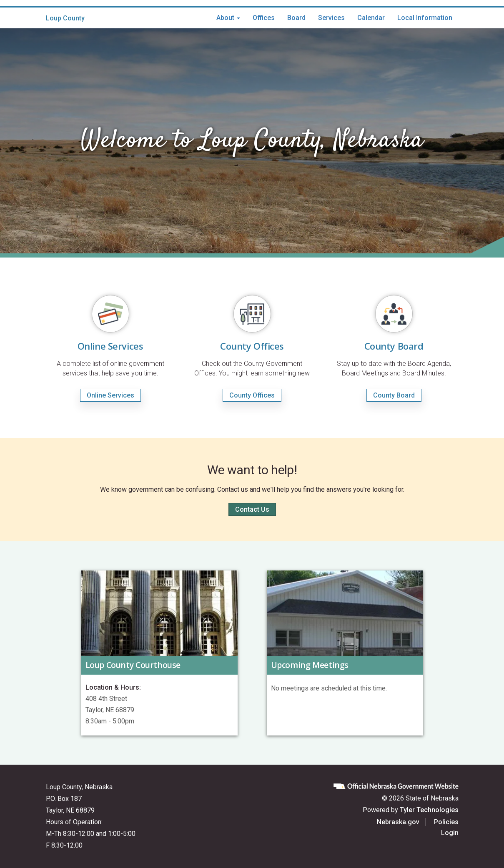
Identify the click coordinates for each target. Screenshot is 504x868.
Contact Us (252, 509)
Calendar (371, 18)
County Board (394, 395)
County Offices (252, 395)
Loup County (65, 18)
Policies (446, 822)
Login (450, 833)
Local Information (425, 18)
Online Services (110, 395)
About (228, 18)
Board (296, 18)
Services (331, 18)
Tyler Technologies (429, 810)
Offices (264, 18)
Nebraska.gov (398, 822)
